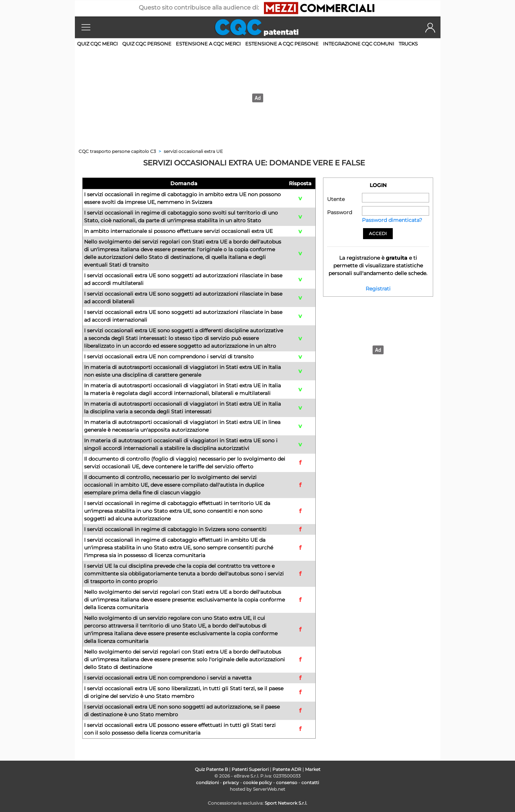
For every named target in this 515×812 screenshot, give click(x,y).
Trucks (408, 44)
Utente (336, 199)
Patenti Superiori (250, 769)
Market (313, 769)
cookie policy (257, 782)
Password (340, 212)
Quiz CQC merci (97, 44)
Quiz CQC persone (147, 44)
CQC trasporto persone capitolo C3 (118, 151)
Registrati (378, 289)
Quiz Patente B (211, 769)
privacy (231, 782)
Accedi (378, 233)
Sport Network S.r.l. (286, 803)
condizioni (207, 782)
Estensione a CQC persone (282, 44)
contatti (310, 782)
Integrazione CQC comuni (359, 44)
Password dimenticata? (392, 220)
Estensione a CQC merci (208, 44)
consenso (287, 782)
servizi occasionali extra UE (193, 151)
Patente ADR (287, 769)
